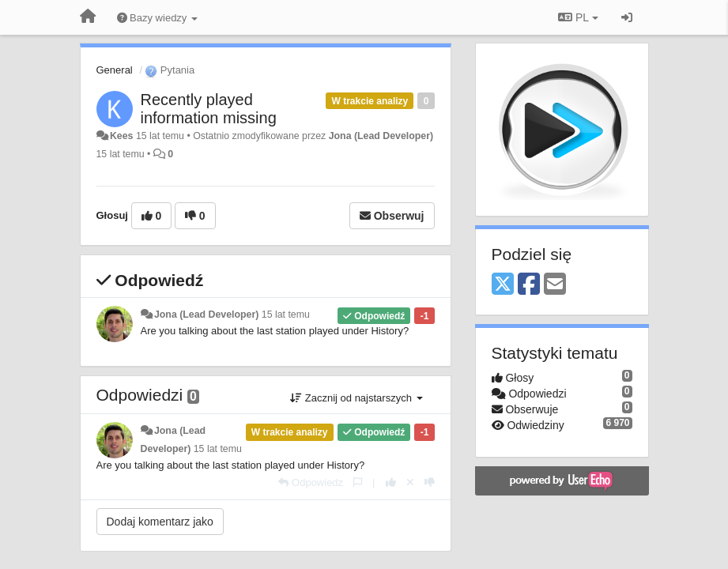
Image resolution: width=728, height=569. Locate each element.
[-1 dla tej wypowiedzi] (430, 482)
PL (578, 17)
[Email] (555, 285)
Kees (122, 136)
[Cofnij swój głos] (410, 482)
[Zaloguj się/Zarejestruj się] (627, 17)
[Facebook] (529, 285)
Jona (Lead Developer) (381, 136)
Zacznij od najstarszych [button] (356, 398)
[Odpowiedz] (311, 482)
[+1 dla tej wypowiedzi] (391, 482)
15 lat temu (286, 315)
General (115, 70)
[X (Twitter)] (503, 285)
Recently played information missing (209, 109)
